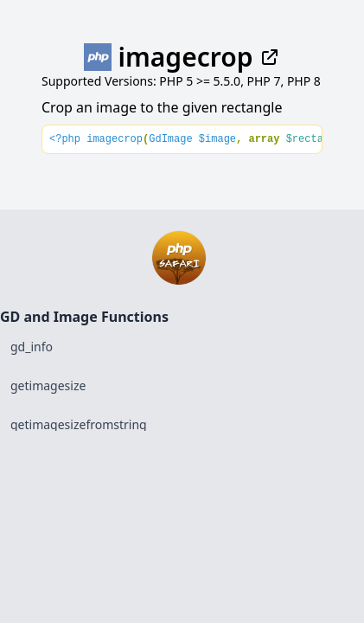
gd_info (32, 347)
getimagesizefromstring (79, 424)
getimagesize (48, 385)
